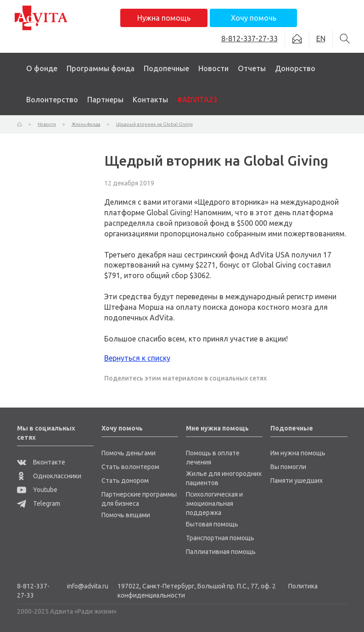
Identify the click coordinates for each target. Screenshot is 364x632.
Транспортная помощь (220, 538)
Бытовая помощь (212, 524)
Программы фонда (101, 68)
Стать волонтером (130, 467)
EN (321, 39)
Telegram (39, 503)
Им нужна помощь (298, 453)
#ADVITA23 (197, 100)
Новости (213, 68)
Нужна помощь (164, 18)
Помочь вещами (126, 515)
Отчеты (252, 68)
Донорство (295, 68)
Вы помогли (288, 467)
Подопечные (166, 68)
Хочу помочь (254, 18)
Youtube (37, 490)
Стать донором (125, 481)
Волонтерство (52, 100)
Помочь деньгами (129, 453)
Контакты (150, 100)
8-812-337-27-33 (33, 591)
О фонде (42, 68)
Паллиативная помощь (221, 552)
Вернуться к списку (137, 358)
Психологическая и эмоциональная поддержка (214, 503)
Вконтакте (41, 462)
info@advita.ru (88, 586)
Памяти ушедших (297, 481)
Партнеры (105, 100)
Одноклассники (49, 476)
